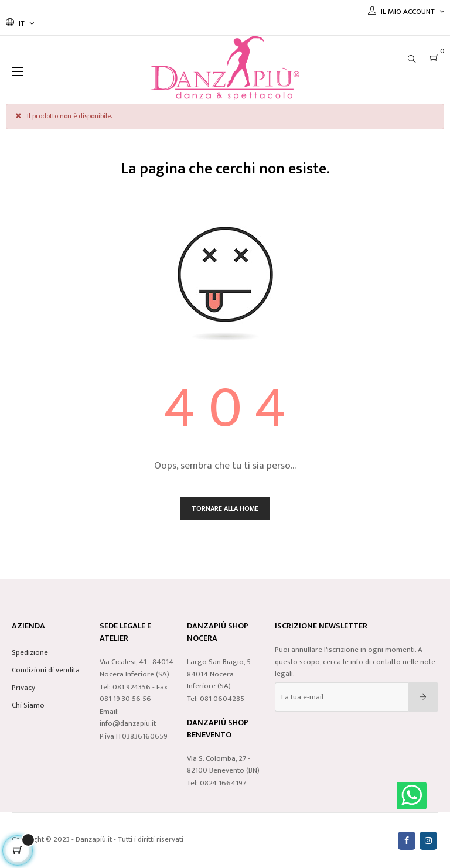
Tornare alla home (225, 508)
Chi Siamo (28, 705)
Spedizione (30, 652)
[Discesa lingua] (20, 23)
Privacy (23, 688)
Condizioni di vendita (46, 670)
